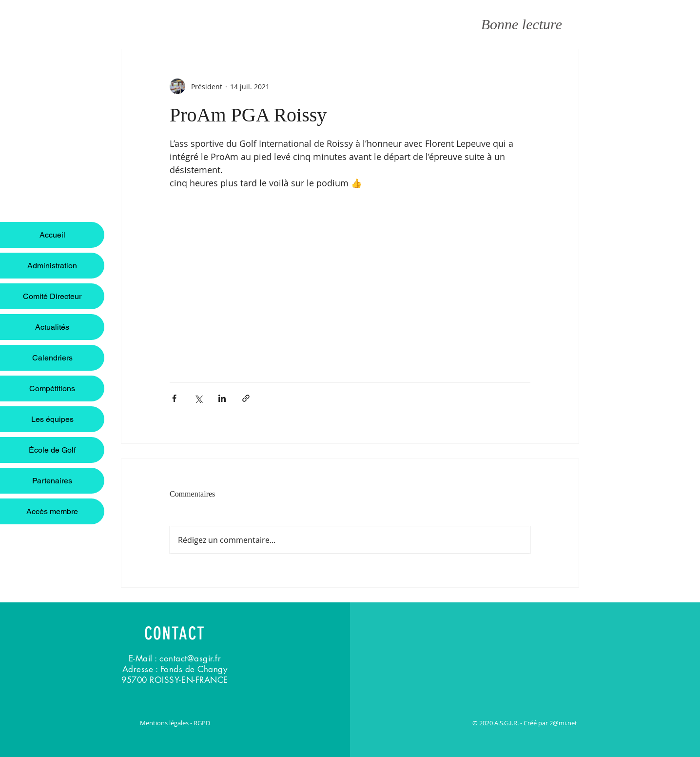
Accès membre (52, 511)
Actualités (52, 327)
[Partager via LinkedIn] (222, 398)
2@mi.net (563, 723)
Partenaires (52, 481)
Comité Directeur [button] (52, 296)
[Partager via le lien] (246, 398)
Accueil (52, 235)
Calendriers (52, 358)
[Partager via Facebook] (174, 398)
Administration (52, 266)
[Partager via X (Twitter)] (198, 398)
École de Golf (52, 450)
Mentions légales (164, 723)
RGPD (202, 723)
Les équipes (52, 419)
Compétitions (52, 388)
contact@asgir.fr (190, 658)
